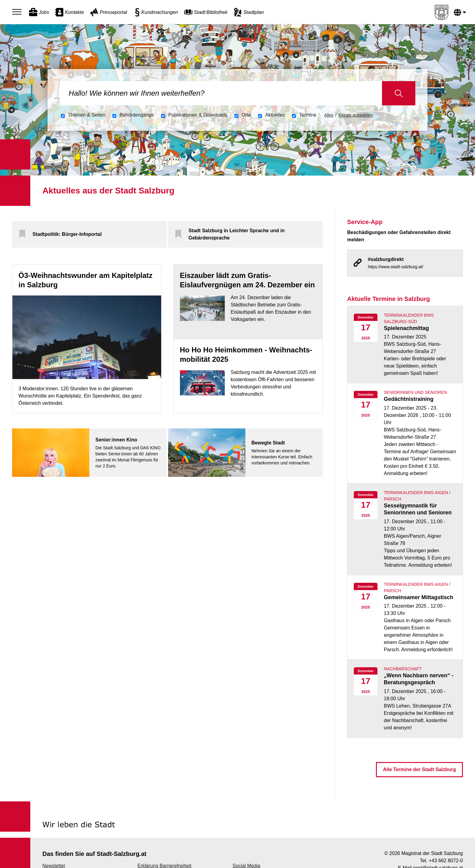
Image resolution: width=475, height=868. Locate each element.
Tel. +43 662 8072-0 (441, 861)
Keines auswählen (356, 115)
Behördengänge (137, 115)
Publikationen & (198, 115)
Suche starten (399, 93)
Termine (308, 115)
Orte (246, 115)
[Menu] (18, 12)
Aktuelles (275, 115)
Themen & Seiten (87, 115)
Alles (329, 115)
